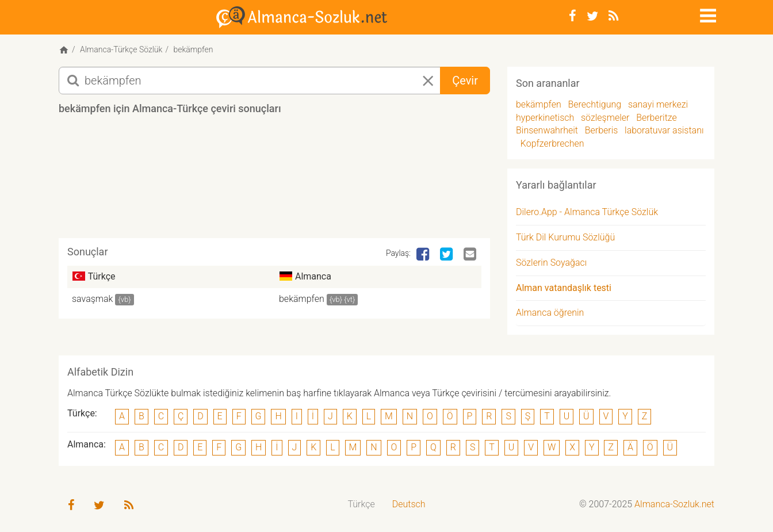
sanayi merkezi (658, 104)
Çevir (465, 81)
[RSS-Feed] (613, 16)
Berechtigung (594, 104)
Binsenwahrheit (547, 130)
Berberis (602, 130)
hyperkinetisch (545, 118)
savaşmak (92, 299)
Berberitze (657, 118)
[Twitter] (592, 16)
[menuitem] (361, 505)
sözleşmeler (605, 118)
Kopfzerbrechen (552, 143)
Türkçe (361, 504)
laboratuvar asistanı (664, 130)
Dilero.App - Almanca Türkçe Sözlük (587, 212)
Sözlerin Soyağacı (551, 263)
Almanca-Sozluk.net (674, 504)
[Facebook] (573, 16)
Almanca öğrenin (550, 313)
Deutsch (409, 504)
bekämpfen (302, 299)
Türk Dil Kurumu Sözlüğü (565, 237)
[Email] (471, 255)
